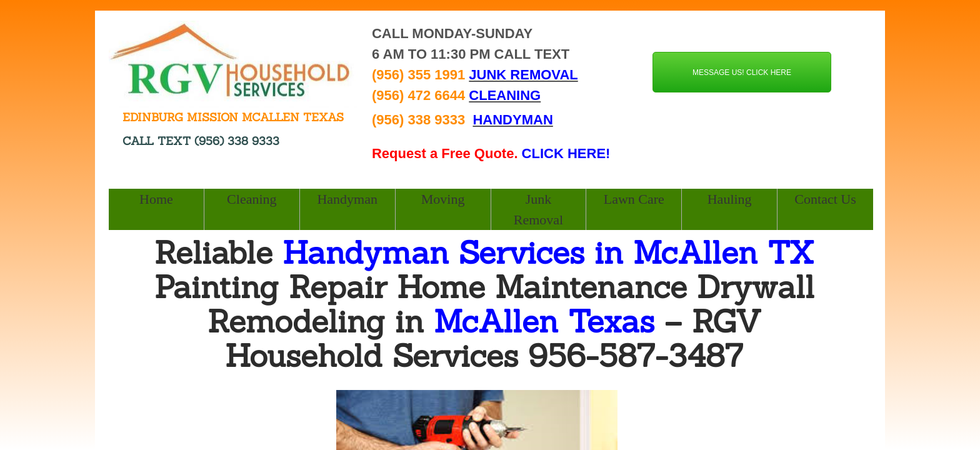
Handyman (347, 199)
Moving (443, 199)
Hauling (730, 199)
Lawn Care (634, 199)
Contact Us (825, 199)
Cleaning (252, 199)
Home (156, 199)
